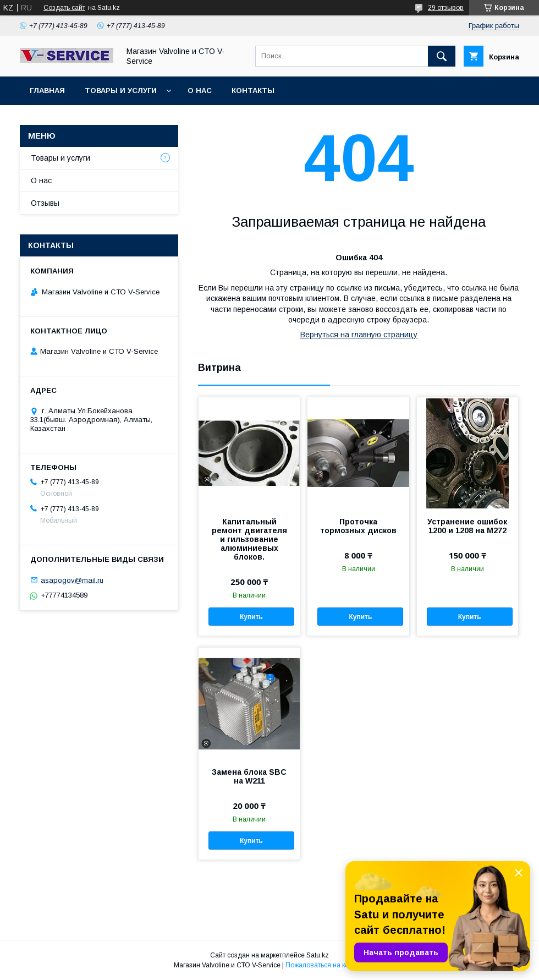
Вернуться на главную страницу (359, 335)
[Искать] (442, 56)
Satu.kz (318, 955)
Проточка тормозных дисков (358, 526)
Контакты (253, 91)
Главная (47, 91)
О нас (200, 91)
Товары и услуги (121, 91)
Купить (251, 617)
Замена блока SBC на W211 (249, 776)
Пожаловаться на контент (326, 965)
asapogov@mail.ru (72, 580)
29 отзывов (446, 8)
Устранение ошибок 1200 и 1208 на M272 (467, 526)
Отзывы (45, 203)
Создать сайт (64, 8)
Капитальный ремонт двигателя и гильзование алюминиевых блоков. (249, 539)
